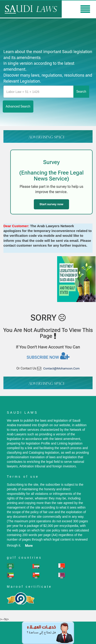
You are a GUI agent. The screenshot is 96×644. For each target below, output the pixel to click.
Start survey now (51, 204)
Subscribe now (48, 356)
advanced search (18, 106)
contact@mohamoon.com (61, 368)
